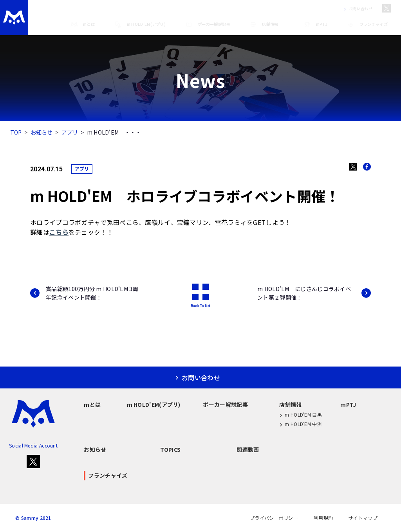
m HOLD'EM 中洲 (301, 424)
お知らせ (42, 132)
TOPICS (170, 449)
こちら (59, 232)
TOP (16, 132)
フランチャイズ (367, 24)
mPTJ (315, 24)
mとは (83, 24)
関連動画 (248, 449)
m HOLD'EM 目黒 (301, 415)
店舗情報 (264, 24)
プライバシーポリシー (274, 518)
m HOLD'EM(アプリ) (140, 24)
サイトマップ (363, 518)
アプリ (70, 132)
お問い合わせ (357, 9)
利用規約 (323, 518)
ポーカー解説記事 (208, 24)
